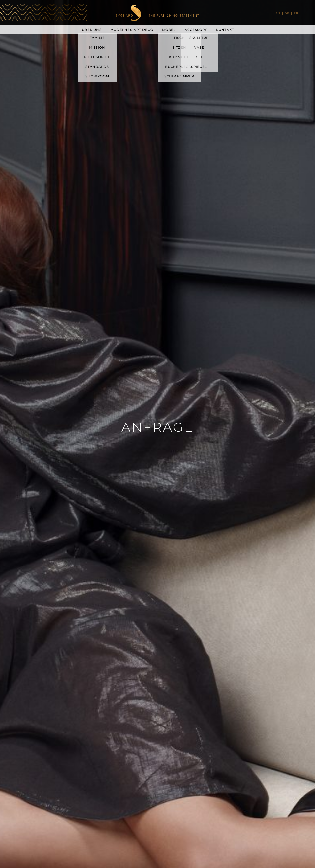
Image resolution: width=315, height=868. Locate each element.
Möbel (169, 30)
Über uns (92, 30)
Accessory (196, 30)
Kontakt (225, 30)
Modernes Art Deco (132, 30)
